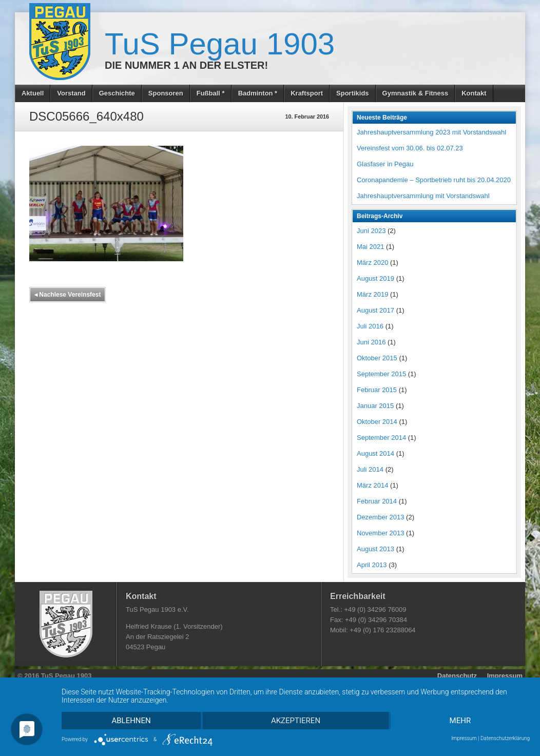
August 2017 (375, 310)
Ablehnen (131, 721)
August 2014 (375, 453)
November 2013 (381, 533)
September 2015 (381, 374)
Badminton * (258, 93)
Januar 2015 (375, 406)
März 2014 (372, 485)
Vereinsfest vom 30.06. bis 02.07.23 (410, 148)
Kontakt (474, 93)
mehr (460, 721)
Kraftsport (307, 93)
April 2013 (372, 565)
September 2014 (381, 438)
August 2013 (375, 549)
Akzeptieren (296, 721)
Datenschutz (457, 676)
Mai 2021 (370, 247)
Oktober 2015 (377, 358)
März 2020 (372, 263)
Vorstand (71, 93)
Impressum (505, 676)
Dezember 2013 (381, 517)
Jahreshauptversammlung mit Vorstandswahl (423, 196)
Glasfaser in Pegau (385, 164)
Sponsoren (166, 93)
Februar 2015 (377, 390)
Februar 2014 (377, 501)
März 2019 (372, 294)
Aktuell (33, 93)
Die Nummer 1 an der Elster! (186, 65)
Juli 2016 (370, 326)
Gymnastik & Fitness (416, 93)
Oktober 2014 (377, 422)
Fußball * (211, 93)
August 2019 (375, 278)
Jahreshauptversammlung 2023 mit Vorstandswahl (431, 132)
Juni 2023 (371, 231)
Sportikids (353, 93)
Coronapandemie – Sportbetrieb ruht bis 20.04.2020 (434, 180)
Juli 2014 (370, 469)
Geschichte (117, 93)
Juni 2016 (371, 342)
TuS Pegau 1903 (220, 44)
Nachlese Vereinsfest (67, 295)
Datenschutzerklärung (505, 738)
